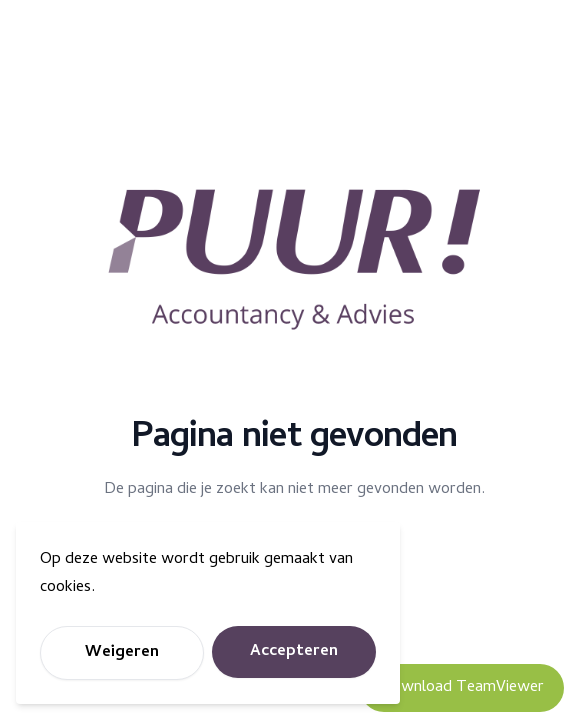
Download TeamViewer (462, 688)
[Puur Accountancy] (294, 260)
